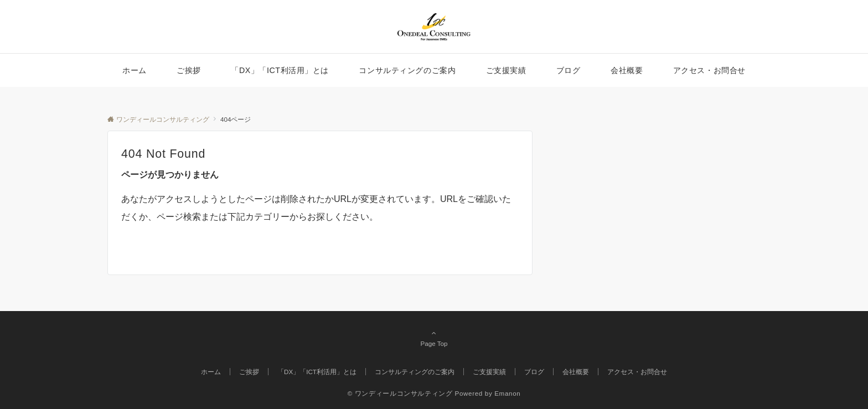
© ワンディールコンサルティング (400, 393)
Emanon (507, 393)
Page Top (434, 338)
